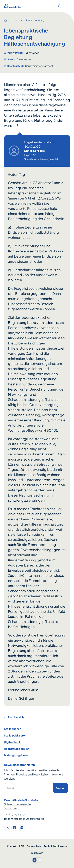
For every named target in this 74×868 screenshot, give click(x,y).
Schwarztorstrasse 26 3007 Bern (17, 806)
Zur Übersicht (14, 717)
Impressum (37, 853)
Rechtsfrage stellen (17, 749)
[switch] (37, 860)
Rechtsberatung (35, 20)
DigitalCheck (12, 742)
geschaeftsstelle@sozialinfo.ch (24, 819)
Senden (60, 788)
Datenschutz (34, 846)
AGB (21, 846)
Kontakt (12, 846)
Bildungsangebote (16, 755)
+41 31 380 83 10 (14, 815)
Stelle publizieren (15, 735)
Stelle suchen (13, 729)
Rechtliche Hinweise (55, 846)
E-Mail (10, 788)
